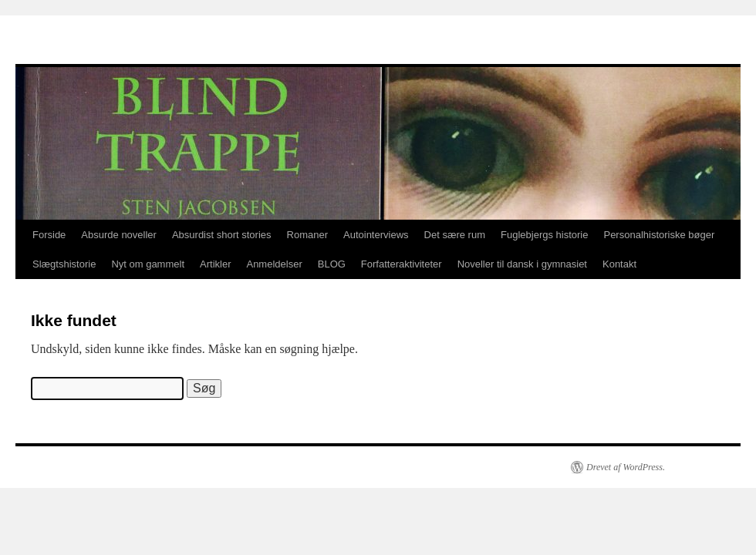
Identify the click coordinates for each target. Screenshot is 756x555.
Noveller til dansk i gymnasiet (522, 264)
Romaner (307, 235)
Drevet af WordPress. (626, 467)
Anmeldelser (274, 264)
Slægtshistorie (64, 264)
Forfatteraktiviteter (402, 264)
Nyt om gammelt (148, 264)
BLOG (332, 264)
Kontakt (619, 264)
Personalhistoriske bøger (659, 235)
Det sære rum (455, 235)
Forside (49, 235)
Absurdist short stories (222, 235)
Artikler (215, 264)
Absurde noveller (119, 235)
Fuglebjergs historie (544, 235)
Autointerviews (376, 235)
